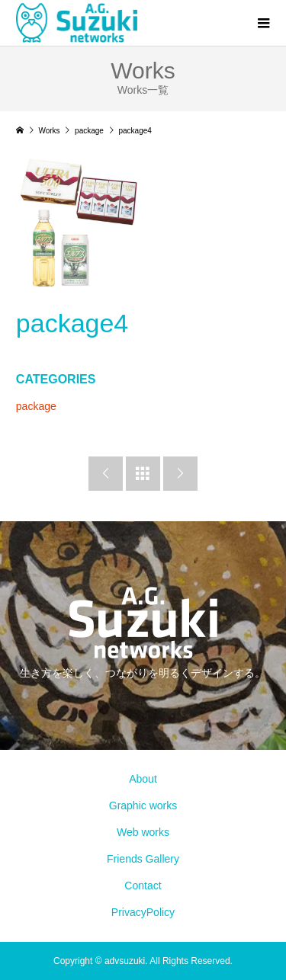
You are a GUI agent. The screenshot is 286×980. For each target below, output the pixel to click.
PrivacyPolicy (143, 912)
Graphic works (143, 805)
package (36, 406)
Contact (143, 886)
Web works (143, 832)
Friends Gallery (143, 859)
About (143, 779)
